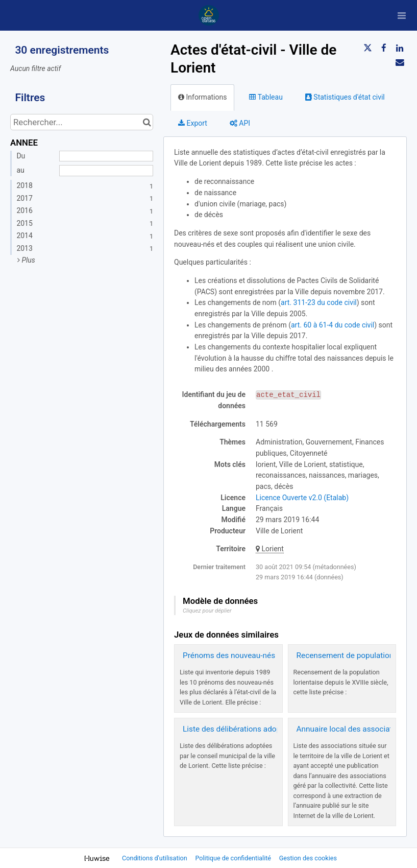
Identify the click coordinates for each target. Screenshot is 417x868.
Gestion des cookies (308, 858)
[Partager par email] (400, 62)
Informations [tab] (202, 97)
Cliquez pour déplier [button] (207, 611)
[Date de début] (106, 156)
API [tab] (240, 123)
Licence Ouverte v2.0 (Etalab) (302, 498)
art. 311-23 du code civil (319, 302)
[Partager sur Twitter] (367, 48)
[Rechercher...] (82, 122)
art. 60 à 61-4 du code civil (333, 325)
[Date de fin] (106, 171)
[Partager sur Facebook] (384, 48)
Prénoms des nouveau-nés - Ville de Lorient (258, 655)
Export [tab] (193, 123)
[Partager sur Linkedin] (400, 48)
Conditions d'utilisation (155, 858)
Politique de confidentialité (234, 858)
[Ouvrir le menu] (402, 15)
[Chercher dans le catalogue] (147, 122)
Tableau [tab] (266, 97)
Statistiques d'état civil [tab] (345, 97)
